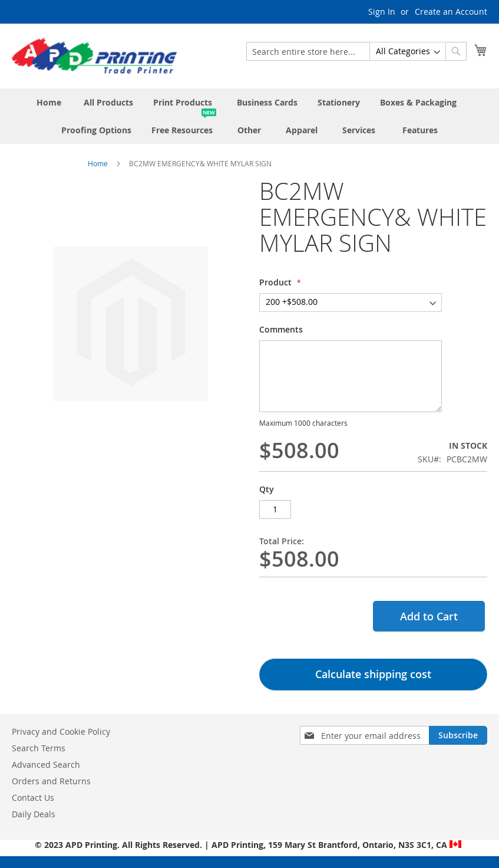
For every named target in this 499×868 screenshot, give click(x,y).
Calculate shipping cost (373, 674)
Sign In (382, 11)
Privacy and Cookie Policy (61, 731)
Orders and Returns (51, 781)
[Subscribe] (458, 735)
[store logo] (94, 55)
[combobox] (356, 51)
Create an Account (451, 11)
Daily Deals (34, 814)
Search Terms (39, 748)
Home (98, 163)
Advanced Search (46, 765)
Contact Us (33, 798)
